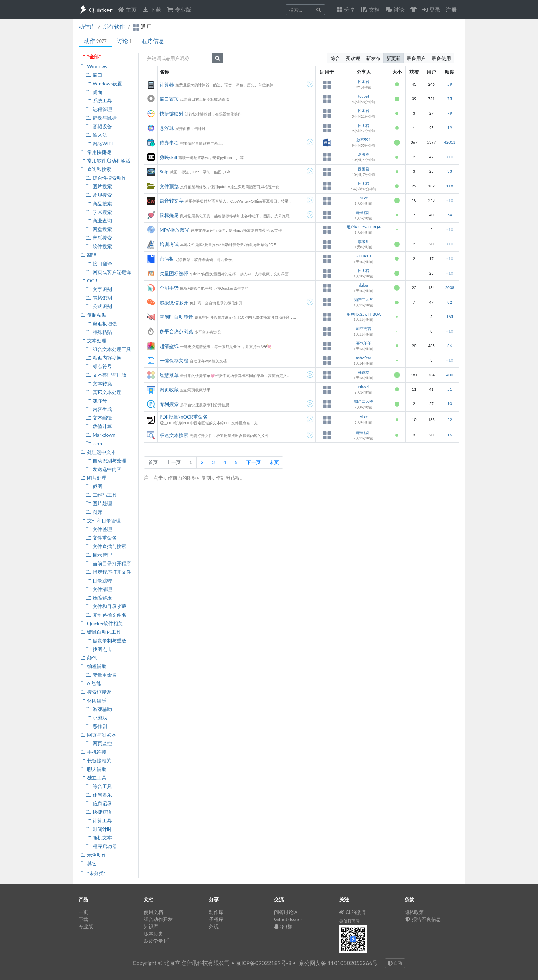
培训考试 (169, 244)
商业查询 (99, 221)
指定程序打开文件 (108, 572)
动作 (95, 41)
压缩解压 (99, 598)
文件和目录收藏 (106, 606)
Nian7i (363, 387)
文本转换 (99, 383)
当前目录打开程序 (108, 563)
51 (450, 389)
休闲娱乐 (93, 700)
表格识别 (99, 298)
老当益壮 (364, 212)
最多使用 (441, 58)
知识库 (151, 926)
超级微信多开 (174, 303)
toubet (364, 96)
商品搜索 (99, 203)
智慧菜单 (169, 375)
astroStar (364, 358)
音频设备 (99, 126)
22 (450, 419)
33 (450, 171)
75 (450, 99)
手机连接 (93, 752)
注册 (451, 9)
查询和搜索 (96, 169)
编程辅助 (93, 666)
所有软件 (114, 27)
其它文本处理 (103, 392)
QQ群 (283, 926)
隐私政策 (414, 912)
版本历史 (153, 934)
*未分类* (93, 873)
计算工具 (99, 820)
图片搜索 (99, 186)
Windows (93, 66)
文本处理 (93, 341)
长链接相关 (96, 760)
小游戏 (96, 718)
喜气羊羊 (364, 343)
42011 (449, 142)
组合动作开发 (158, 919)
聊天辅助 (93, 769)
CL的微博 (353, 912)
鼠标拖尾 (169, 215)
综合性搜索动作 (106, 178)
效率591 (364, 140)
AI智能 (91, 683)
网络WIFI (99, 143)
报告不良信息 (423, 919)
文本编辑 (99, 418)
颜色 (88, 658)
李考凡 (364, 241)
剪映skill (168, 157)
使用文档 (153, 912)
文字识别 (99, 289)
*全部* (90, 56)
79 (450, 113)
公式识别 (99, 306)
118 (450, 186)
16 (450, 435)
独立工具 (93, 778)
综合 (335, 58)
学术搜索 (99, 212)
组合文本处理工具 (108, 349)
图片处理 (93, 478)
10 (450, 404)
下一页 (254, 462)
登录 (431, 9)
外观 (214, 926)
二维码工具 (101, 495)
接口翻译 (99, 263)
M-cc (364, 198)
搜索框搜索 (96, 692)
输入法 (96, 135)
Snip (164, 172)
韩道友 (364, 372)
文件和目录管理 (100, 521)
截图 (94, 486)
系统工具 (99, 101)
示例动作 (93, 855)
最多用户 (416, 58)
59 (450, 84)
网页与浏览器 (98, 735)
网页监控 (99, 743)
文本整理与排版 (106, 375)
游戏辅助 (99, 709)
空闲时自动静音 (176, 317)
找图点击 (99, 649)
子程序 (216, 919)
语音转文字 (172, 201)
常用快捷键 (96, 152)
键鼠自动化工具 (100, 632)
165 (450, 317)
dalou (364, 285)
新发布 (373, 58)
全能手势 (169, 288)
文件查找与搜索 (106, 546)
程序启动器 (101, 846)
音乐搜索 (99, 238)
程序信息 (153, 41)
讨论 (124, 41)
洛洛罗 (364, 154)
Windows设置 (104, 83)
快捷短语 (99, 812)
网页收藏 (169, 390)
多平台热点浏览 (176, 331)
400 (450, 375)
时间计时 (99, 829)
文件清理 (99, 589)
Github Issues (288, 919)
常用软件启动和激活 (105, 161)
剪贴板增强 (101, 323)
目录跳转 (99, 580)
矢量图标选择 (174, 273)
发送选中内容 (103, 469)
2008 (449, 287)
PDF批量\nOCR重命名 (184, 417)
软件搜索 (99, 246)
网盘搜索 (99, 229)
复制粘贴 (93, 315)
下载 (152, 9)
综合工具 (99, 786)
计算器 (167, 84)
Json (94, 443)
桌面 (94, 92)
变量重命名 (101, 675)
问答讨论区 (286, 912)
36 (450, 346)
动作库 (87, 27)
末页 (274, 462)
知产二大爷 (364, 299)
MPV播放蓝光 (174, 230)
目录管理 (99, 555)
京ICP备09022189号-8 (264, 963)
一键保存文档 (174, 360)
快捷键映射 (172, 114)
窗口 (94, 75)
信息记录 (99, 803)
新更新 (394, 58)
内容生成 (99, 409)
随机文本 (99, 838)
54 (450, 215)
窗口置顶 (169, 99)
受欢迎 (353, 58)
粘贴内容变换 (103, 358)
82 (450, 302)
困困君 (364, 81)
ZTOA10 (363, 256)
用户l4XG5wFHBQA (364, 227)
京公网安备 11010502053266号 (338, 963)
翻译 (88, 255)
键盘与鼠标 (101, 118)
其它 (88, 863)
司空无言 (364, 329)
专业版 (179, 9)
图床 (94, 512)
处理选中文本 (98, 452)
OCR (89, 281)
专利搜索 (169, 404)
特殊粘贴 (99, 332)
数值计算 (99, 426)
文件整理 (99, 529)
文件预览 (169, 186)
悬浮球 (167, 128)
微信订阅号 (350, 921)
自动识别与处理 (106, 461)
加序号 (96, 401)
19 (450, 128)
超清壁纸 (169, 346)
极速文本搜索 (174, 435)
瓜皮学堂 (156, 941)
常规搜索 (99, 195)
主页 (127, 9)
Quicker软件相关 (101, 623)
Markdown (100, 435)
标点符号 (99, 366)
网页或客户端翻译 (108, 272)
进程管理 (99, 109)
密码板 (167, 259)
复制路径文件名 (106, 615)
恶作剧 (96, 726)
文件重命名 (101, 538)
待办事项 (169, 142)
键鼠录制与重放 (106, 640)
